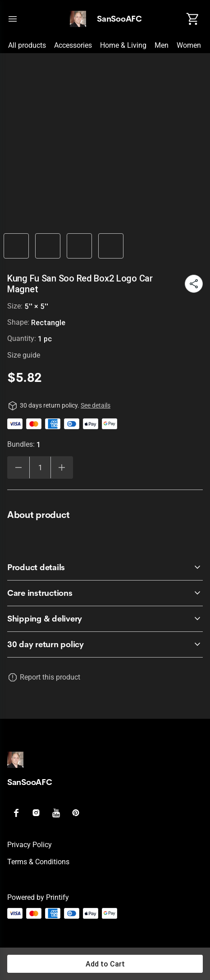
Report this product (50, 677)
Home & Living (123, 45)
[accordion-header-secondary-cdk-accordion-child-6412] (105, 567)
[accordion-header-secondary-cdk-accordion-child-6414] (105, 619)
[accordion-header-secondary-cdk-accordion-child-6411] (105, 644)
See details (96, 405)
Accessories (73, 45)
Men (162, 45)
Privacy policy (30, 845)
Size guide (24, 355)
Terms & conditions (38, 862)
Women (189, 45)
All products (27, 45)
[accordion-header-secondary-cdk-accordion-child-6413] (105, 593)
